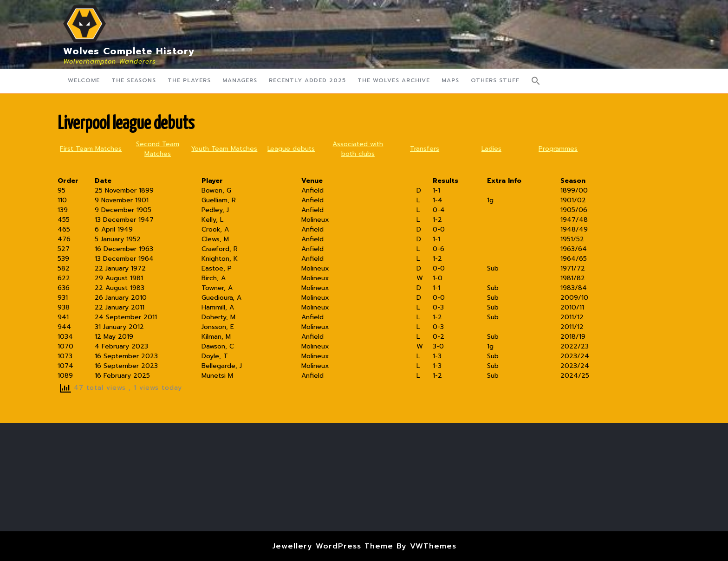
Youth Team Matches (224, 149)
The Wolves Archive (394, 80)
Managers (240, 80)
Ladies (491, 149)
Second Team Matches (158, 149)
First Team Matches (91, 149)
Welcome (84, 80)
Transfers (425, 149)
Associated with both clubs (358, 149)
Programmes (558, 149)
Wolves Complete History (129, 51)
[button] (536, 81)
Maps (450, 80)
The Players (189, 80)
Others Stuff (495, 80)
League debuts (291, 149)
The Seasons (134, 80)
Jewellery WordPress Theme (333, 546)
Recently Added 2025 (307, 80)
